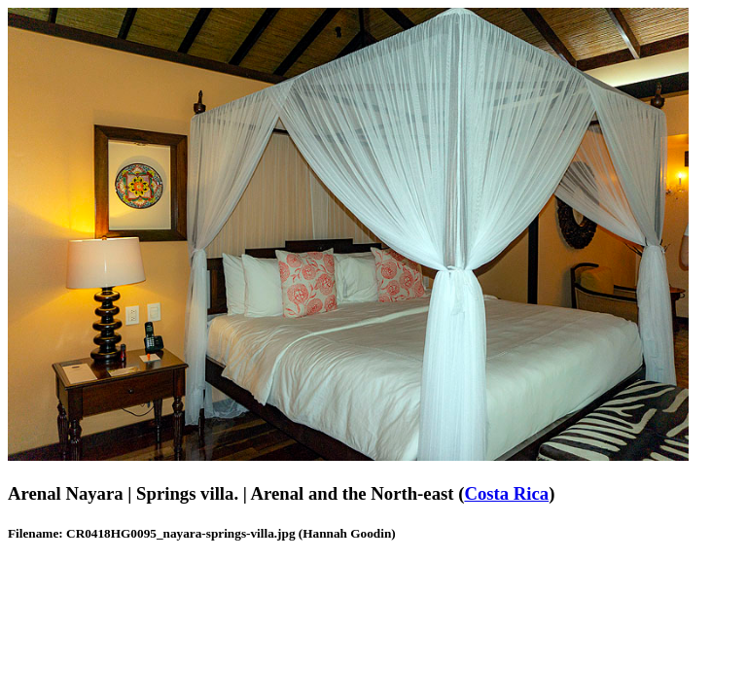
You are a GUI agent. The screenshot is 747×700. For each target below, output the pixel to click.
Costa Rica (506, 493)
